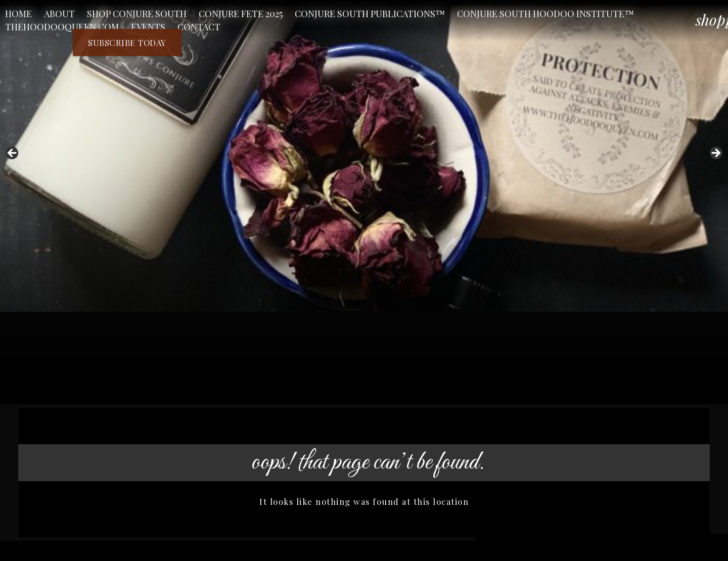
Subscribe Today (127, 42)
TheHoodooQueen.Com (62, 27)
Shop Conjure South (137, 14)
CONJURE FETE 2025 (241, 14)
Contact (199, 27)
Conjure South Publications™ (370, 14)
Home (18, 14)
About (59, 14)
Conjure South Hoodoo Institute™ (545, 14)
